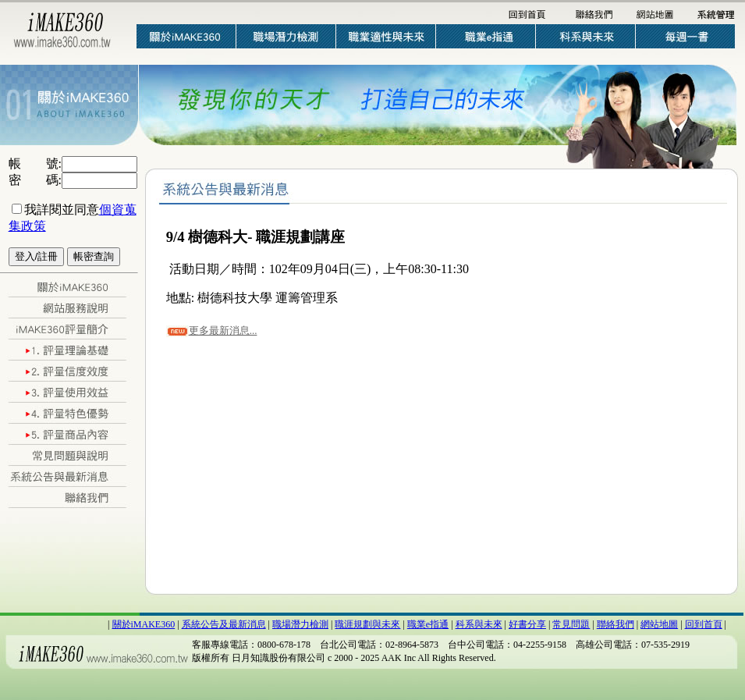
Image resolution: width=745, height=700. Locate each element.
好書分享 (527, 624)
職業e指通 (428, 624)
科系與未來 (479, 624)
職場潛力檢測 (300, 624)
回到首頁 (704, 624)
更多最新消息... (223, 330)
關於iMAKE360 (144, 624)
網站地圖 (659, 624)
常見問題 (571, 624)
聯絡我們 (616, 624)
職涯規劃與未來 (367, 624)
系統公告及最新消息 (224, 624)
